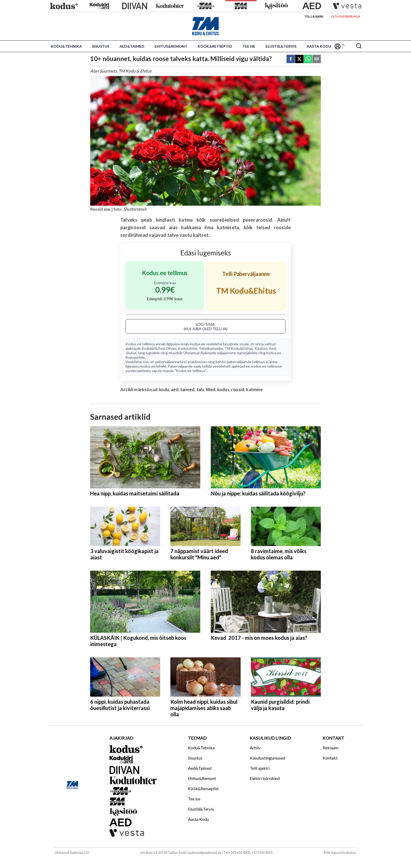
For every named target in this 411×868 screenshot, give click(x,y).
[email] (317, 59)
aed (175, 389)
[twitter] (299, 59)
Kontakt (330, 758)
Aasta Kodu (319, 46)
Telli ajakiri (314, 16)
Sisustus (101, 46)
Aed (272, 348)
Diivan (171, 348)
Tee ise (249, 46)
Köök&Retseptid (215, 46)
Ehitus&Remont (171, 46)
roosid (238, 389)
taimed (187, 389)
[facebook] (291, 59)
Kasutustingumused (267, 758)
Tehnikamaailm (211, 348)
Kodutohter (187, 348)
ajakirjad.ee (241, 366)
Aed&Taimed (132, 46)
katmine (254, 389)
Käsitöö (261, 348)
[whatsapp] (308, 59)
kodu (164, 389)
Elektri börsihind (265, 778)
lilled (211, 389)
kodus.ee (198, 344)
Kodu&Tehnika (66, 46)
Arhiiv (255, 748)
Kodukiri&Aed (153, 348)
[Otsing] (359, 46)
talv (200, 389)
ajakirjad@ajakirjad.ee (205, 853)
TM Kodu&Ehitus (239, 348)
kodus (223, 389)
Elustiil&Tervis (281, 46)
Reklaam (331, 748)
